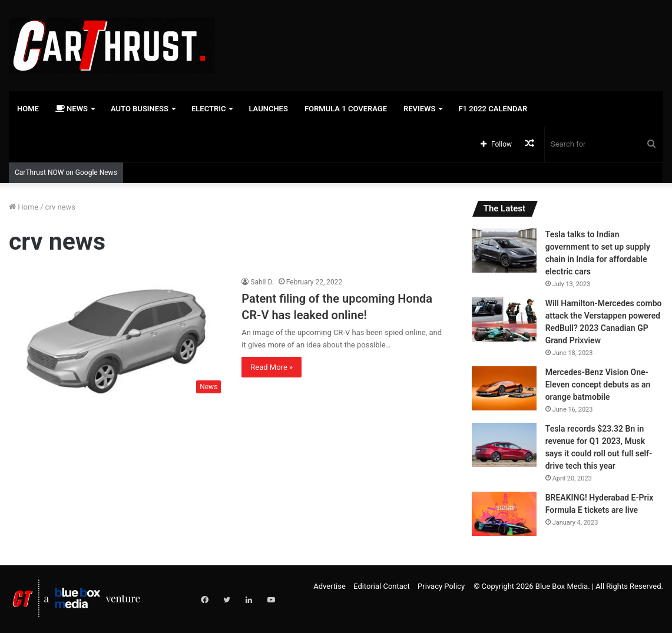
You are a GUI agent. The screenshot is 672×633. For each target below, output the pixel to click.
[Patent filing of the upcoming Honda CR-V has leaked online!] (118, 338)
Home (28, 109)
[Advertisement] (448, 38)
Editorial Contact (382, 586)
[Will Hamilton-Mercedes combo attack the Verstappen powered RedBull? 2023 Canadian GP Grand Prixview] (504, 319)
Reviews (419, 109)
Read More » (272, 367)
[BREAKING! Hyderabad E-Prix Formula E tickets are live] (504, 514)
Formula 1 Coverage (346, 109)
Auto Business (140, 109)
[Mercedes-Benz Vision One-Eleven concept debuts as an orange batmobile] (504, 388)
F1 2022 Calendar (493, 109)
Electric (209, 109)
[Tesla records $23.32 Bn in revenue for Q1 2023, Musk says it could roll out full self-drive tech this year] (504, 445)
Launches (268, 109)
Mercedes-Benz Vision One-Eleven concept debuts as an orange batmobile (598, 385)
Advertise (330, 586)
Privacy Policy (441, 586)
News (72, 109)
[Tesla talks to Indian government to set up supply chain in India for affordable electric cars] (504, 251)
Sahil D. (262, 282)
